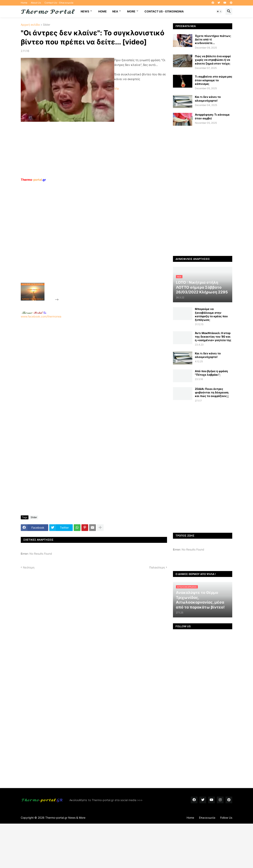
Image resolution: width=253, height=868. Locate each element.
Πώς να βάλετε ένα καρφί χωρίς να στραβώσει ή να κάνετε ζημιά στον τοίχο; (213, 60)
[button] (219, 11)
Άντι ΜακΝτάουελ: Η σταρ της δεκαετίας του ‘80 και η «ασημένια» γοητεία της (213, 337)
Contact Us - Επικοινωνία (59, 3)
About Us (36, 3)
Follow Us (226, 818)
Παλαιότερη (157, 567)
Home (24, 3)
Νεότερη (29, 567)
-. (34, 313)
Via (116, 88)
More (131, 11)
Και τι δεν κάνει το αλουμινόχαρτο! (208, 99)
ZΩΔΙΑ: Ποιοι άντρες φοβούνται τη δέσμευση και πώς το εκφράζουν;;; (212, 392)
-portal (33, 180)
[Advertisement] (89, 241)
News (85, 11)
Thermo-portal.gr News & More (65, 818)
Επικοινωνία (207, 818)
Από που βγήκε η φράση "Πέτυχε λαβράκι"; (211, 373)
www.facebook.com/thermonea (94, 369)
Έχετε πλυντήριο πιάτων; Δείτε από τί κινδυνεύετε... (213, 39)
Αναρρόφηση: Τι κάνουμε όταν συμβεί (212, 116)
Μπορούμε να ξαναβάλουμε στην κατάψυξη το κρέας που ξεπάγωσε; (211, 314)
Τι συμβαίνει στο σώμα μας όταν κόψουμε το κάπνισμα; (214, 80)
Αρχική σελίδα (30, 25)
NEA (115, 11)
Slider (47, 25)
